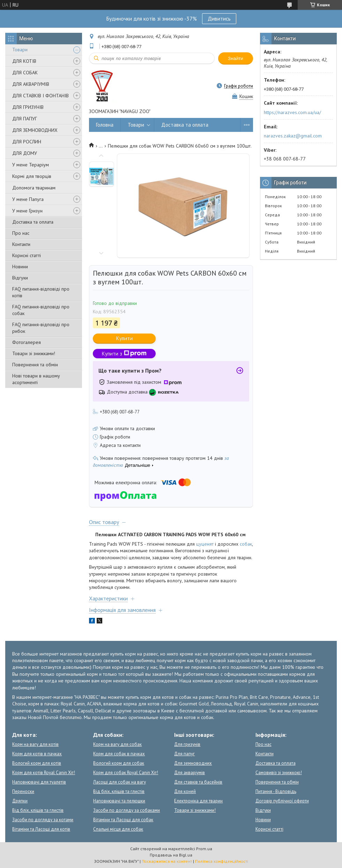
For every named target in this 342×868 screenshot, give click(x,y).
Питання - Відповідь (276, 791)
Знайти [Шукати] (236, 58)
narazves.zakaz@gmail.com (293, 136)
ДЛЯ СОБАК (25, 73)
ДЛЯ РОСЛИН (27, 142)
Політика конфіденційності (222, 861)
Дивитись (219, 18)
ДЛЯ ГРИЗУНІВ (28, 107)
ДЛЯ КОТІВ (24, 61)
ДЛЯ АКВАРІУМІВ (31, 84)
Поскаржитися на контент (167, 861)
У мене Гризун (27, 211)
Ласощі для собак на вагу (120, 782)
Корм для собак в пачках (119, 754)
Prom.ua (204, 849)
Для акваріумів (189, 773)
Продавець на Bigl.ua (171, 855)
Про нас (21, 233)
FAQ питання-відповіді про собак (41, 310)
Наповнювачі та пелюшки (119, 801)
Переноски (23, 791)
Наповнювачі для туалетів (39, 782)
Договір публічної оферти (282, 801)
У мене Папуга (28, 199)
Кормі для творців (32, 176)
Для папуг (184, 754)
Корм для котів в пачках (37, 754)
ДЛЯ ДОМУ (25, 153)
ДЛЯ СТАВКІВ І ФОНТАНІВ (40, 96)
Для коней (185, 791)
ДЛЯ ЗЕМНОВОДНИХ (35, 130)
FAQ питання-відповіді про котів (41, 292)
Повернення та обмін (35, 365)
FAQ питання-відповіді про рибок (41, 328)
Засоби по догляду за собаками (127, 810)
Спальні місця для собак (118, 829)
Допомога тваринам (34, 188)
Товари (20, 50)
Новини (20, 267)
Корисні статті (27, 255)
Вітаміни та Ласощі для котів (41, 829)
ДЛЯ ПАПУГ (25, 119)
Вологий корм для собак (119, 763)
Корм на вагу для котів (35, 744)
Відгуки (20, 278)
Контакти (21, 244)
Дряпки (20, 801)
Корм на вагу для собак (117, 744)
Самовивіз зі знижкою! (279, 773)
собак (246, 544)
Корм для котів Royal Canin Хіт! (44, 773)
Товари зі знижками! (34, 353)
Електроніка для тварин (198, 801)
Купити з (124, 354)
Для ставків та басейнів (198, 782)
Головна (105, 125)
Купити (124, 338)
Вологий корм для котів (37, 763)
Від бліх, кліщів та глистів (38, 810)
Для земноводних (193, 763)
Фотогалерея (27, 342)
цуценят (205, 544)
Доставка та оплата (33, 222)
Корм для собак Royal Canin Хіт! (126, 773)
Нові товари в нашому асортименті (36, 379)
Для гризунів (187, 744)
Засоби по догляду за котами (43, 820)
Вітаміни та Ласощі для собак (123, 820)
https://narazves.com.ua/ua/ (292, 112)
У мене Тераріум (31, 165)
